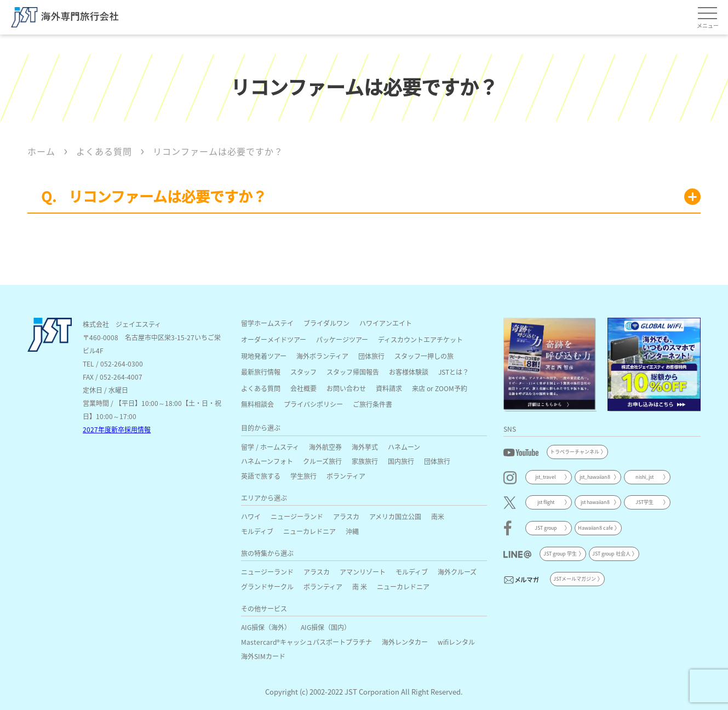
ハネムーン (404, 447)
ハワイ (251, 516)
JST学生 (644, 502)
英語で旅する (261, 476)
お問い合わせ (346, 388)
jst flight (546, 502)
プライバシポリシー (313, 404)
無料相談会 (257, 404)
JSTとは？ (454, 372)
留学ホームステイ (267, 323)
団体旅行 (371, 356)
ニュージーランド (297, 516)
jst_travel (546, 477)
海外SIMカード (263, 656)
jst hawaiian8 (595, 502)
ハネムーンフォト (267, 461)
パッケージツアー (342, 339)
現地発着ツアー (264, 356)
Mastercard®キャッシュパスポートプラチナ (306, 642)
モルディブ (257, 531)
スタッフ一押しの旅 (424, 356)
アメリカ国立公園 (395, 516)
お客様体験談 (409, 372)
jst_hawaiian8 (595, 477)
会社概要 (303, 388)
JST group (546, 528)
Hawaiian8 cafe (595, 528)
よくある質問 (261, 388)
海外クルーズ (457, 572)
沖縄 (352, 531)
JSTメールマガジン (575, 579)
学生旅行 (303, 476)
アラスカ (346, 516)
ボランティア (346, 476)
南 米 (360, 586)
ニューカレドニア (309, 531)
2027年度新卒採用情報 (117, 429)
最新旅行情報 (261, 372)
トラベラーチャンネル (575, 452)
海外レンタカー (405, 642)
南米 (438, 516)
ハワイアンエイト (386, 323)
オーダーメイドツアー (274, 339)
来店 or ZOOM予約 (440, 388)
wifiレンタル (456, 642)
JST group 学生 (560, 554)
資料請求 (389, 388)
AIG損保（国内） (326, 627)
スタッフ (303, 372)
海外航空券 (325, 447)
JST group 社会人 (611, 554)
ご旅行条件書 (372, 404)
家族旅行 (365, 461)
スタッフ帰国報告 (353, 372)
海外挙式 (365, 447)
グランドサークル (267, 586)
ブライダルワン (326, 323)
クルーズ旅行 (322, 461)
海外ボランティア (322, 356)
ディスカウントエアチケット (420, 339)
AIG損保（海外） (266, 627)
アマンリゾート (363, 572)
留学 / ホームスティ (270, 447)
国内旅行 (401, 461)
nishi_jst (644, 477)
